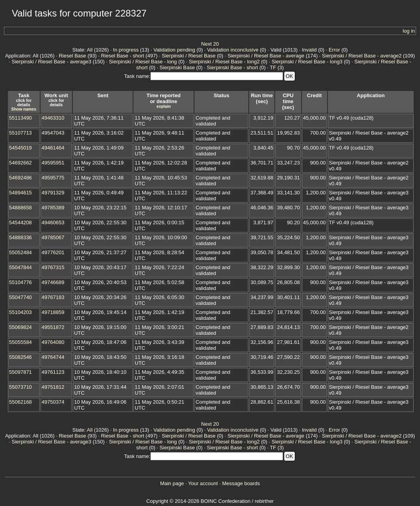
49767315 (53, 267)
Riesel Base (72, 56)
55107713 (20, 133)
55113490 (20, 118)
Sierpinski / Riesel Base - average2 (362, 56)
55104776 (20, 282)
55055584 (20, 342)
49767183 (53, 297)
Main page (172, 483)
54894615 (20, 193)
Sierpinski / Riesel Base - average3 (52, 62)
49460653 (53, 223)
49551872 (53, 327)
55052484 (20, 252)
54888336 (20, 237)
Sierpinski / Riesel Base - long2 (224, 62)
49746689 (53, 282)
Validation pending (174, 50)
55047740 (20, 297)
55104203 (20, 312)
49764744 (53, 357)
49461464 (53, 148)
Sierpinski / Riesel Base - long (143, 62)
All (90, 50)
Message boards (241, 483)
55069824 (20, 327)
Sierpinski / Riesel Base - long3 (307, 62)
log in (409, 31)
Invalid (309, 50)
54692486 (20, 178)
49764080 (53, 342)
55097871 (20, 372)
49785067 (53, 237)
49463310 (53, 118)
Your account (203, 483)
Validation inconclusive (233, 50)
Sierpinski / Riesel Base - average (266, 56)
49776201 (53, 252)
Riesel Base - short (122, 56)
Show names (24, 109)
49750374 (53, 402)
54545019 (20, 148)
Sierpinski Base (177, 67)
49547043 (53, 133)
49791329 (53, 193)
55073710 (20, 387)
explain (164, 106)
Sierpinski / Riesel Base (189, 56)
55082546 (20, 357)
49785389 (53, 208)
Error (334, 50)
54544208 (20, 223)
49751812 (53, 387)
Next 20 (210, 44)
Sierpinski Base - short (232, 67)
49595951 (53, 163)
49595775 (53, 178)
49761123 (53, 372)
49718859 (53, 312)
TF (273, 67)
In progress (126, 50)
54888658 (20, 208)
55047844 (20, 267)
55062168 (20, 402)
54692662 (20, 163)
